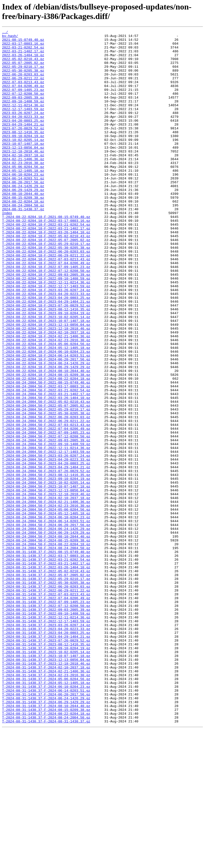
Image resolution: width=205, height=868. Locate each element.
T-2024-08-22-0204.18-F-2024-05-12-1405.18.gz (46, 412)
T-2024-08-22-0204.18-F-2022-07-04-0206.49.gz (46, 310)
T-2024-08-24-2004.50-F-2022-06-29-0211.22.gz (46, 499)
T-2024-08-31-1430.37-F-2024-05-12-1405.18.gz (46, 814)
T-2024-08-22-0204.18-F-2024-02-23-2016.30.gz (46, 402)
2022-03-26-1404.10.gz (23, 60)
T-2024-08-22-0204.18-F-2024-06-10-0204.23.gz (46, 416)
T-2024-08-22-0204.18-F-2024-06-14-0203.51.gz (46, 421)
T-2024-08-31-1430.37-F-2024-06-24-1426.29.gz (46, 832)
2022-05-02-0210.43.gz (23, 65)
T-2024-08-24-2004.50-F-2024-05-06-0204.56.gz (46, 606)
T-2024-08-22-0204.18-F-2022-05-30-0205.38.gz (46, 291)
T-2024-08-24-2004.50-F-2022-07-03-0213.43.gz (46, 504)
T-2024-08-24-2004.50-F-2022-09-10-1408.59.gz (46, 527)
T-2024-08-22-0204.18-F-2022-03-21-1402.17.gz (46, 268)
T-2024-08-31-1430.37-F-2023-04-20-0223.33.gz (46, 749)
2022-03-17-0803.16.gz (23, 46)
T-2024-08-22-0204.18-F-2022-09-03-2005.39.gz (46, 324)
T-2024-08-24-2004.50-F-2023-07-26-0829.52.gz (46, 559)
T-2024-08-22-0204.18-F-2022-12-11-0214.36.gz (46, 333)
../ (5, 33)
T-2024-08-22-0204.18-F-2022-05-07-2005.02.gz (46, 282)
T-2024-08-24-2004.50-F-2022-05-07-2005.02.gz (46, 481)
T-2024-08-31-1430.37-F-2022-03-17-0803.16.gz (46, 661)
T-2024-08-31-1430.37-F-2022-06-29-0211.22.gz (46, 703)
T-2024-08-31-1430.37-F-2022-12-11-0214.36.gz (46, 735)
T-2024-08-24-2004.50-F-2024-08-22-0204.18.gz (46, 647)
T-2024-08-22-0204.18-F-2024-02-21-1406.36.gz (46, 398)
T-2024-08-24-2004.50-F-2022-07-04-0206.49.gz (46, 509)
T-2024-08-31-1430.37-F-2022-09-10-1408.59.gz (46, 730)
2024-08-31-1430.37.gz (23, 245)
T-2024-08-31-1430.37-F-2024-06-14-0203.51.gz (46, 823)
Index (7, 250)
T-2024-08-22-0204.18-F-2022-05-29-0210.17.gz (46, 287)
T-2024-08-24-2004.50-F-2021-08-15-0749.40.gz (46, 453)
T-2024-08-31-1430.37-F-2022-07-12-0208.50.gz (46, 721)
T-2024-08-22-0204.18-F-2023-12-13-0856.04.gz (46, 384)
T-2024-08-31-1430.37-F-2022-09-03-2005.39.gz (46, 726)
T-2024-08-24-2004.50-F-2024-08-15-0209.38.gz (46, 643)
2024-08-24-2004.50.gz (23, 241)
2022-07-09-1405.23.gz (23, 102)
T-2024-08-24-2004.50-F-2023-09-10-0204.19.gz (46, 569)
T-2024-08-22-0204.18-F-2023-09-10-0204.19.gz (46, 370)
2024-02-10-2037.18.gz (23, 180)
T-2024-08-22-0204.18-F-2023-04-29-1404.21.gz (46, 356)
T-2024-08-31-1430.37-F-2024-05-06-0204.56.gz (46, 809)
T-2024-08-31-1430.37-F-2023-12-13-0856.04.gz (46, 786)
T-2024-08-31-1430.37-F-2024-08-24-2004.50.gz (46, 855)
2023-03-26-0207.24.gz (23, 130)
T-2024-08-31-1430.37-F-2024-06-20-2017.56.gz (46, 827)
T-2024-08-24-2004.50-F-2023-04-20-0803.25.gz (46, 550)
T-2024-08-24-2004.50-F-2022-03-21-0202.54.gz (46, 462)
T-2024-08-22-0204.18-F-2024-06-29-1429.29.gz (46, 435)
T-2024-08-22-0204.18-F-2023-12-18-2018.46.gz (46, 388)
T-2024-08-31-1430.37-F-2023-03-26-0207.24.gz (46, 744)
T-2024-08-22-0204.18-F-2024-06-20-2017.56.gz (46, 425)
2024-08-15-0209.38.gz (23, 231)
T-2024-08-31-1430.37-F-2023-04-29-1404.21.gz (46, 758)
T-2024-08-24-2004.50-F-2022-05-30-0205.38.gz (46, 490)
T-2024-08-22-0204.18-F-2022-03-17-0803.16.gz (46, 259)
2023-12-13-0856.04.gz (23, 171)
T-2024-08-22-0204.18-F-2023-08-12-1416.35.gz (46, 365)
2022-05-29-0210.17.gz (23, 74)
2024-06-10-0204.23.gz (23, 204)
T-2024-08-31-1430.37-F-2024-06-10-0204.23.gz (46, 818)
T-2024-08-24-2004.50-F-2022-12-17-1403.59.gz (46, 536)
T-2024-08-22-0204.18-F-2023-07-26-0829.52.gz (46, 361)
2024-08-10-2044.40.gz (23, 227)
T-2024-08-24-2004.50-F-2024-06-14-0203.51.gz (46, 619)
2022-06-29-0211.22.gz (23, 88)
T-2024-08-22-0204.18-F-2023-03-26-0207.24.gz (46, 342)
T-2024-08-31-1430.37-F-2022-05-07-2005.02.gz (46, 684)
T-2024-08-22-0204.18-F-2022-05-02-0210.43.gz (46, 278)
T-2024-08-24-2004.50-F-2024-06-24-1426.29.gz (46, 629)
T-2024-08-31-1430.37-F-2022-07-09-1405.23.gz (46, 717)
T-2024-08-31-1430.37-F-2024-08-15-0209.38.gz (46, 846)
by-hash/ (10, 37)
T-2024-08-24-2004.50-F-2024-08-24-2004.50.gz (46, 652)
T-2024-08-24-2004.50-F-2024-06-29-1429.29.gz (46, 633)
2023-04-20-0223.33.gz (23, 134)
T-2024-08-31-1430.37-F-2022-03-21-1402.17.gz (46, 670)
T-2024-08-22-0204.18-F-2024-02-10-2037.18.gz (46, 393)
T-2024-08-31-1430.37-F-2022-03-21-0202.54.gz (46, 666)
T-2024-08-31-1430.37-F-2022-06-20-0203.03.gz (46, 698)
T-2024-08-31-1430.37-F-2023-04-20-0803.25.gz (46, 753)
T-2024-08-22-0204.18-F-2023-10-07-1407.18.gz (46, 379)
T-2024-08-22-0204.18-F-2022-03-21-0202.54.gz (46, 264)
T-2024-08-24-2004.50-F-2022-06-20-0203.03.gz (46, 495)
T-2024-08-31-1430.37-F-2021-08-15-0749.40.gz (46, 656)
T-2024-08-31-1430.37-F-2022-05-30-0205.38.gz (46, 693)
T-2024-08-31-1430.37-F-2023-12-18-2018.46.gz (46, 790)
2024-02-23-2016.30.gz (23, 190)
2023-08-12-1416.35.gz (23, 153)
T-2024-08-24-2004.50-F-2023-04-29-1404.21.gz (46, 555)
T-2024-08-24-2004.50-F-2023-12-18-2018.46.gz (46, 587)
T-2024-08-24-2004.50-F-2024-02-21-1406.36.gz (46, 596)
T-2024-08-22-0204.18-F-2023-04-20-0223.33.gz (46, 347)
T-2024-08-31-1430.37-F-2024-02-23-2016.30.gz (46, 804)
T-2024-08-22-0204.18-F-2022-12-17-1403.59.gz (46, 338)
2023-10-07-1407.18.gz (23, 167)
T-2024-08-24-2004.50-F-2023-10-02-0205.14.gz (46, 573)
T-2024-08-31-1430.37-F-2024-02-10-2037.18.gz (46, 795)
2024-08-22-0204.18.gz (23, 236)
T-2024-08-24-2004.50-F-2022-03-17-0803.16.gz (46, 458)
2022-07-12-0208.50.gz (23, 107)
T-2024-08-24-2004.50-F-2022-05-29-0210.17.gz (46, 485)
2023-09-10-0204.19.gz (23, 157)
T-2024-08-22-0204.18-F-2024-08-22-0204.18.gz (46, 449)
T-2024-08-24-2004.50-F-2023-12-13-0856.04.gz (46, 583)
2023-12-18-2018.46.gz (23, 176)
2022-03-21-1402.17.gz (23, 56)
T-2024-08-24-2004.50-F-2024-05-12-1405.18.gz (46, 610)
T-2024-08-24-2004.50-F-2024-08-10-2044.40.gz (46, 638)
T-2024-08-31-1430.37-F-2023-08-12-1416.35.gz (46, 767)
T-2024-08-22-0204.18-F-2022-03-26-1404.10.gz (46, 273)
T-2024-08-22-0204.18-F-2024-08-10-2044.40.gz (46, 439)
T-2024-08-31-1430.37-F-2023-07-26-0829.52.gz (46, 763)
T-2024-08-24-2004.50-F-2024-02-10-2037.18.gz (46, 592)
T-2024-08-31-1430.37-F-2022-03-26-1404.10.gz (46, 675)
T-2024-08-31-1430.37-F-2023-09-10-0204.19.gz (46, 772)
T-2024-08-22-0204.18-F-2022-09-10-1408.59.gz (46, 328)
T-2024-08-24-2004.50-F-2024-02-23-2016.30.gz (46, 601)
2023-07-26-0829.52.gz (23, 148)
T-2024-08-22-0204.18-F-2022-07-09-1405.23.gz (46, 314)
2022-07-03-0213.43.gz (23, 93)
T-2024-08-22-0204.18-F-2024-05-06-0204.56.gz (46, 407)
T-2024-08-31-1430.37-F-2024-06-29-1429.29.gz (46, 837)
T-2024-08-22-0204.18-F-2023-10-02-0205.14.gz (46, 375)
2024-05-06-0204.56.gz (23, 194)
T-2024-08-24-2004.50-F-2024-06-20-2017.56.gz (46, 624)
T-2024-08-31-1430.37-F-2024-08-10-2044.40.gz (46, 841)
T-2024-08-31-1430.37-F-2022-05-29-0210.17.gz (46, 689)
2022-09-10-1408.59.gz (23, 116)
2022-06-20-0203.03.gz (23, 83)
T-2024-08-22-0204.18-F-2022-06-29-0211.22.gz (46, 301)
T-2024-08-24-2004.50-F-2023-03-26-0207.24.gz (46, 541)
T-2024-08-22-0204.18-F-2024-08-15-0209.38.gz (46, 444)
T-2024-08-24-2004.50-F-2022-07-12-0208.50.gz (46, 518)
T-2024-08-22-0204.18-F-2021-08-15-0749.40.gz (46, 254)
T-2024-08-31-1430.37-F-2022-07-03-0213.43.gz (46, 707)
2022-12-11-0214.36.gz (23, 120)
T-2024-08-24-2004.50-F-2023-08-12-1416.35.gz (46, 564)
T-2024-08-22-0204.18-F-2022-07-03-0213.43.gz (46, 305)
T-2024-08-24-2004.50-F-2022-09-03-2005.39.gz (46, 522)
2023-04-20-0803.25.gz (23, 139)
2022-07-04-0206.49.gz (23, 97)
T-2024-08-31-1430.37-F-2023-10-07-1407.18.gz (46, 781)
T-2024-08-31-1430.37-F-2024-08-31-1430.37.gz (46, 860)
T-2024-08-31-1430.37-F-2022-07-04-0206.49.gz (46, 712)
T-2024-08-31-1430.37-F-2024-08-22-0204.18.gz (46, 851)
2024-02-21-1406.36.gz (23, 185)
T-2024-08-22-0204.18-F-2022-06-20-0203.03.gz (46, 296)
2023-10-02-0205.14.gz (23, 162)
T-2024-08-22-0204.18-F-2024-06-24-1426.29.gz (46, 430)
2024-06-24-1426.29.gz (23, 217)
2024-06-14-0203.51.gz (23, 208)
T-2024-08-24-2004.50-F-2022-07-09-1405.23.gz (46, 513)
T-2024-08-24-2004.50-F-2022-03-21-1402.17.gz (46, 467)
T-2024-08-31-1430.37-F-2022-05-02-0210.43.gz (46, 680)
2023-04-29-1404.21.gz (23, 144)
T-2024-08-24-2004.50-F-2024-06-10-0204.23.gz (46, 615)
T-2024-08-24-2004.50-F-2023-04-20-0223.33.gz (46, 546)
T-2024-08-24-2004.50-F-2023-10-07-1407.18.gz (46, 578)
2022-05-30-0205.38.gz (23, 79)
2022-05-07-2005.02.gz (23, 70)
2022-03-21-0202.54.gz (23, 51)
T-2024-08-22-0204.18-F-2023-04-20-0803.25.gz (46, 351)
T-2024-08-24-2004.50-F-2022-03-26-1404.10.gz (46, 472)
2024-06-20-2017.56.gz (23, 213)
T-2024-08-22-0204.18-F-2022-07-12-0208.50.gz (46, 319)
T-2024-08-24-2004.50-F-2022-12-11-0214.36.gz (46, 532)
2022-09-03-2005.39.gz (23, 111)
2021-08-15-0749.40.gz (23, 42)
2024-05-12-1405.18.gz (23, 199)
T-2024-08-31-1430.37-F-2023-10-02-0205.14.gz (46, 777)
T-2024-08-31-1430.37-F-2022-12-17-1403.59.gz (46, 740)
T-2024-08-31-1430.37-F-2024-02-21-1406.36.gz (46, 800)
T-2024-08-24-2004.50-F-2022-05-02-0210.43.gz (46, 476)
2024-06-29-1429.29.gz (23, 222)
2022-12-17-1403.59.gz (23, 125)
